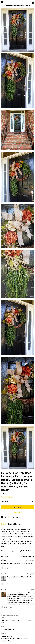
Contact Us (28, 620)
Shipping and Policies (17, 620)
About (8, 620)
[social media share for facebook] (2, 517)
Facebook (4, 629)
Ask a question (16, 517)
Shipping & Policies (14, 524)
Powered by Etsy (6, 641)
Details (4, 524)
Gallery (3, 622)
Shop (3, 620)
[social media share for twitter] (6, 517)
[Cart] (33, 3)
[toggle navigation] (2, 2)
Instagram (11, 629)
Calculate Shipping (7, 497)
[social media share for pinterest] (9, 517)
